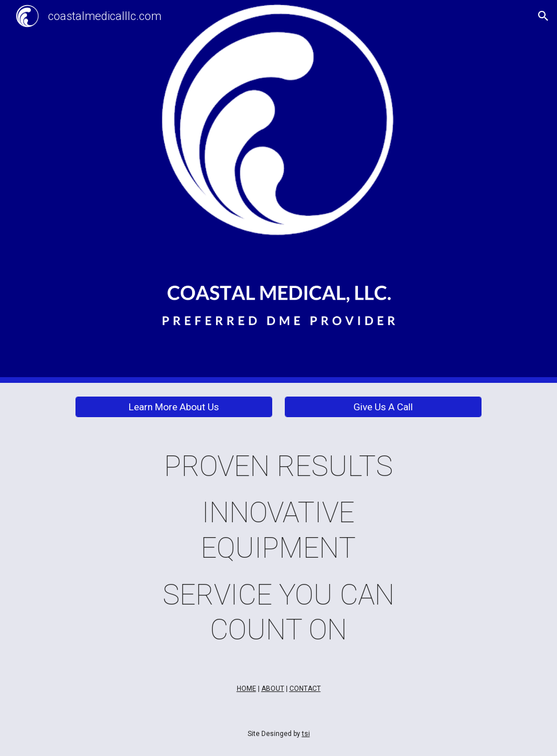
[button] (543, 16)
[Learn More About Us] (174, 407)
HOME (246, 689)
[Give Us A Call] (383, 407)
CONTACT (305, 689)
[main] (278, 549)
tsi (306, 734)
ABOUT (273, 689)
